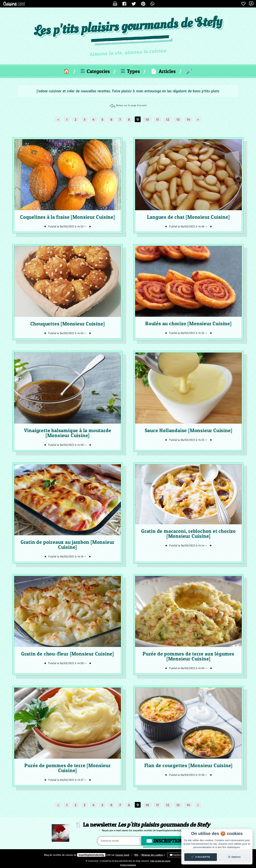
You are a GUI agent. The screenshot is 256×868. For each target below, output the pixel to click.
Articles (163, 71)
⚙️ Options (234, 857)
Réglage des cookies (152, 855)
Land (122, 855)
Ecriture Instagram (128, 865)
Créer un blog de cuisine (160, 861)
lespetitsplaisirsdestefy (91, 855)
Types (130, 71)
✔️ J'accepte (201, 857)
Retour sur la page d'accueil (131, 105)
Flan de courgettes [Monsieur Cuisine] (189, 765)
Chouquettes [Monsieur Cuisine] (68, 324)
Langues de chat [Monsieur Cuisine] (188, 217)
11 (158, 119)
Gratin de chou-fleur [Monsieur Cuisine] (68, 654)
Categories (95, 71)
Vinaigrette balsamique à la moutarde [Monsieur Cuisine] (68, 433)
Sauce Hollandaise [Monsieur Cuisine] (189, 430)
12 (168, 119)
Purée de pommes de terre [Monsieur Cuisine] (67, 768)
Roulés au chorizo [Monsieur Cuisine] (188, 323)
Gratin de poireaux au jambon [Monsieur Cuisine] (68, 545)
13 (178, 119)
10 (147, 119)
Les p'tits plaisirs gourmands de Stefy (128, 27)
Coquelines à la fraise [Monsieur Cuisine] (68, 217)
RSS (136, 855)
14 (188, 119)
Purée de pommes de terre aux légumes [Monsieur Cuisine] (188, 656)
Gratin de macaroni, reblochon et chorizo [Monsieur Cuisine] (188, 534)
